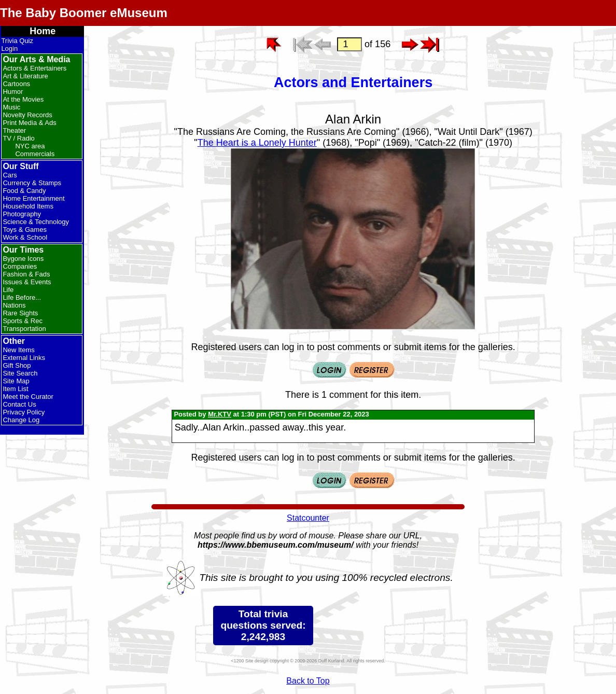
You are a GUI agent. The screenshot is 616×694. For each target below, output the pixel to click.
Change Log (21, 420)
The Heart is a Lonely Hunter (257, 143)
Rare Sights (20, 313)
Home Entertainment (33, 198)
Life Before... (22, 297)
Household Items (28, 206)
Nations (14, 305)
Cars (10, 175)
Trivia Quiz (17, 41)
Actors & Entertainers (34, 68)
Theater (14, 130)
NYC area (30, 146)
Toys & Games (25, 230)
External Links (24, 358)
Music (11, 107)
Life (8, 290)
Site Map (16, 381)
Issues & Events (27, 282)
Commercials (35, 154)
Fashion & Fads (26, 274)
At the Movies (23, 99)
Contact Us (19, 404)
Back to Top (308, 681)
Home (43, 31)
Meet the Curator (28, 397)
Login (9, 48)
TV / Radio (18, 138)
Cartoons (16, 84)
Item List (15, 389)
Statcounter (308, 518)
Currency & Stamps (32, 183)
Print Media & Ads (29, 123)
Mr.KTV (220, 414)
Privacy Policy (24, 412)
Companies (20, 266)
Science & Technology (36, 222)
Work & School (25, 237)
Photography (22, 214)
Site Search (20, 373)
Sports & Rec (23, 321)
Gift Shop (17, 365)
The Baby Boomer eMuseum (84, 13)
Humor (13, 92)
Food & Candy (24, 191)
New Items (18, 350)
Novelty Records (27, 115)
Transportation (24, 329)
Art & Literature (25, 76)
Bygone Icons (23, 259)
